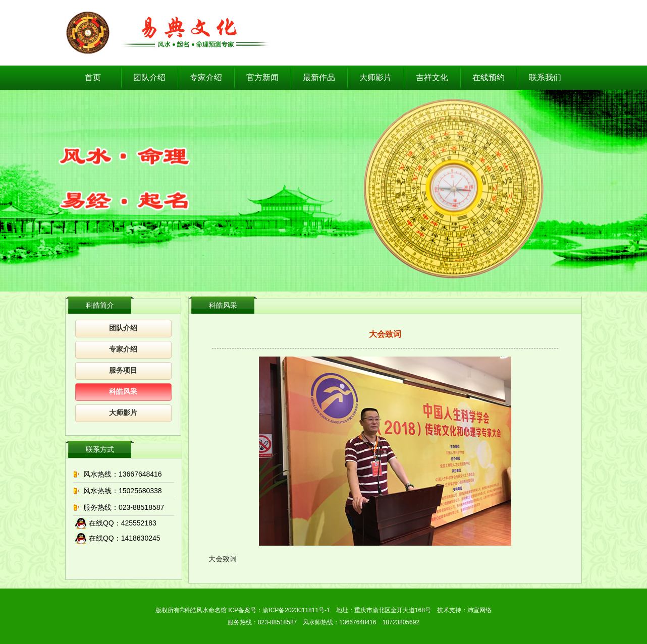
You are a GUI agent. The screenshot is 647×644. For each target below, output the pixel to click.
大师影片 (375, 77)
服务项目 (123, 370)
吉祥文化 (432, 77)
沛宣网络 (479, 610)
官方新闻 (262, 77)
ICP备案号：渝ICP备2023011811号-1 (279, 610)
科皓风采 (123, 392)
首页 (93, 77)
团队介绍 (149, 77)
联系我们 (545, 77)
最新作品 (319, 77)
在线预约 (489, 77)
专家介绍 (206, 77)
